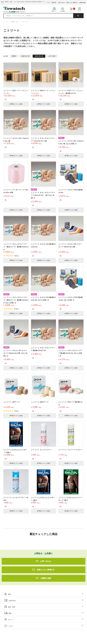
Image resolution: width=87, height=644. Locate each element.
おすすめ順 (52, 56)
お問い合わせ (61, 3)
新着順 (14, 56)
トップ (6, 22)
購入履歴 (63, 11)
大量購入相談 (82, 3)
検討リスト (54, 11)
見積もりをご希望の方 (72, 3)
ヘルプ (48, 3)
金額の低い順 (25, 56)
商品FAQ (54, 3)
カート (71, 11)
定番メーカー (15, 22)
